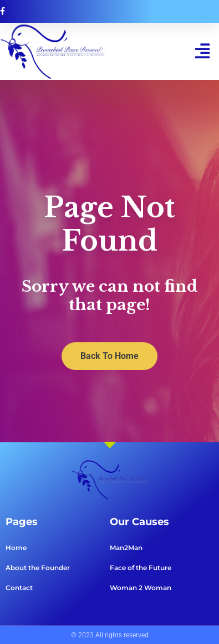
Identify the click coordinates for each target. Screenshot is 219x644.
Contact (19, 588)
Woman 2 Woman (141, 588)
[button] (202, 51)
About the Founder (38, 568)
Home (16, 548)
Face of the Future (141, 568)
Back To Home (109, 356)
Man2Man (126, 548)
